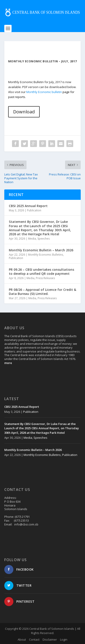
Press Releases (45, 278)
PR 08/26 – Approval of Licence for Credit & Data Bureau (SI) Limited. (42, 292)
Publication (34, 210)
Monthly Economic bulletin (44, 92)
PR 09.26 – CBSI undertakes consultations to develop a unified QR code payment (41, 272)
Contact (34, 639)
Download (24, 112)
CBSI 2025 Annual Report (28, 206)
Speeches (44, 239)
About (22, 639)
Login (64, 639)
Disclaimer (50, 639)
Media (32, 239)
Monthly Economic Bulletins (46, 255)
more (8, 363)
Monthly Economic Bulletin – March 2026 (41, 250)
